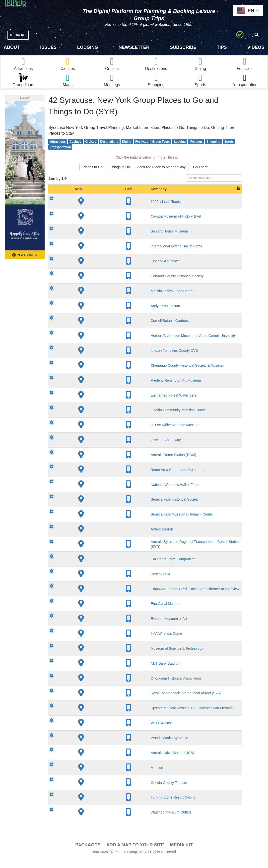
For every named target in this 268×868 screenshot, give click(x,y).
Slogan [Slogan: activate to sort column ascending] (171, 198)
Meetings (196, 150)
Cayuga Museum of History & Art (103, 225)
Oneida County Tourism (96, 791)
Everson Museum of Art (96, 627)
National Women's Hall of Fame (103, 493)
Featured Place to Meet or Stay (161, 176)
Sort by (58, 187)
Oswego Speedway (93, 449)
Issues (48, 47)
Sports (229, 150)
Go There (200, 176)
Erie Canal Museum (94, 612)
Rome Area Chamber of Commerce (105, 478)
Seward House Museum (97, 240)
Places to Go (93, 176)
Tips (222, 47)
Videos (256, 47)
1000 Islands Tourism (95, 210)
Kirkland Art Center (93, 270)
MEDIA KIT (20, 35)
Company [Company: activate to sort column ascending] (86, 198)
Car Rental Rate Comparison (101, 568)
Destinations (109, 150)
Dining (127, 150)
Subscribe (183, 47)
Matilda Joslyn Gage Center (100, 299)
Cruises (91, 150)
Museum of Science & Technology (104, 657)
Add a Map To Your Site (135, 853)
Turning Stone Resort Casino (101, 806)
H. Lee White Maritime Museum (103, 434)
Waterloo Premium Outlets (99, 821)
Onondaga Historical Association (103, 687)
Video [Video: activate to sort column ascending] (191, 198)
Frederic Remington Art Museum (103, 389)
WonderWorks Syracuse (97, 747)
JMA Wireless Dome (94, 642)
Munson (84, 776)
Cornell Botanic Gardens (97, 329)
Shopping (213, 150)
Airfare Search (89, 538)
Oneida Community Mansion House (106, 419)
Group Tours (161, 150)
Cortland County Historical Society (105, 285)
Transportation (60, 156)
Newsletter (134, 47)
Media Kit (181, 853)
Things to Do (120, 176)
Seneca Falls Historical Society (102, 508)
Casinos (76, 150)
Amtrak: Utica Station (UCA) (100, 761)
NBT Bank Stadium (93, 672)
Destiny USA (88, 582)
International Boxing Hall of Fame (104, 255)
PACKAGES (88, 853)
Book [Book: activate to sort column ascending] (210, 198)
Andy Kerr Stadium (93, 314)
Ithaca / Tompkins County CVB (102, 359)
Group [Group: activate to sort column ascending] (229, 198)
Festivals (142, 150)
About (12, 47)
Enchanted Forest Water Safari (102, 404)
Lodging (88, 47)
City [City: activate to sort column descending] (145, 198)
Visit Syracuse (89, 732)
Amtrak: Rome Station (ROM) (101, 463)
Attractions (58, 150)
